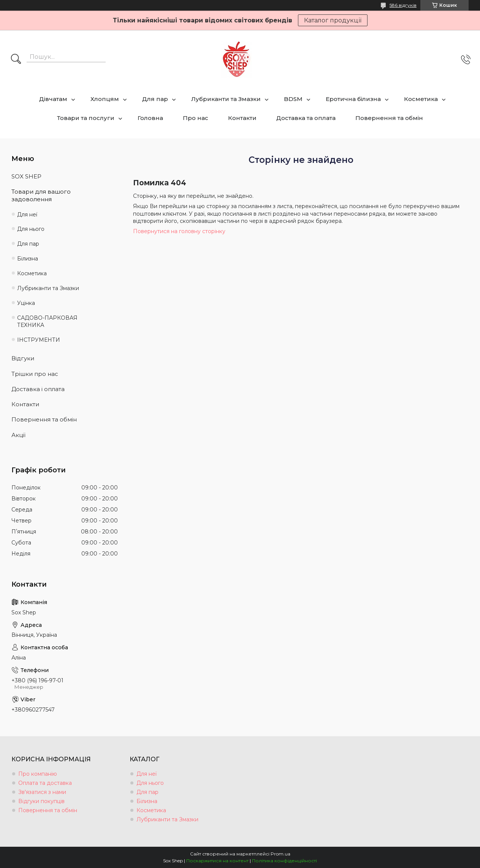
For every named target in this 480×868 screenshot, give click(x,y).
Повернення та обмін (389, 118)
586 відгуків (403, 5)
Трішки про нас (35, 374)
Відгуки (23, 358)
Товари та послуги (86, 118)
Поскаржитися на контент (217, 861)
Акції (18, 435)
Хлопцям (105, 99)
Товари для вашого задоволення (41, 195)
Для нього (31, 229)
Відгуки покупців (41, 801)
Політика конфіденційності (284, 861)
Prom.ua (280, 854)
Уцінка (26, 303)
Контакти (242, 118)
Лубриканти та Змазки (226, 99)
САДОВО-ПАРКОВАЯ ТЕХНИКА (47, 321)
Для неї (27, 215)
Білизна (28, 259)
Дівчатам (53, 99)
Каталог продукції (333, 20)
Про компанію (38, 774)
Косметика (421, 99)
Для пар (155, 99)
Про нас (196, 118)
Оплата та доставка (45, 783)
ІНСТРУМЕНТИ (39, 340)
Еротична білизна (353, 99)
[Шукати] (16, 60)
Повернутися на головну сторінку (179, 231)
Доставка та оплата (306, 118)
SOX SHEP (26, 176)
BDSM (293, 99)
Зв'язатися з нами (42, 792)
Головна (150, 118)
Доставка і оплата (38, 389)
